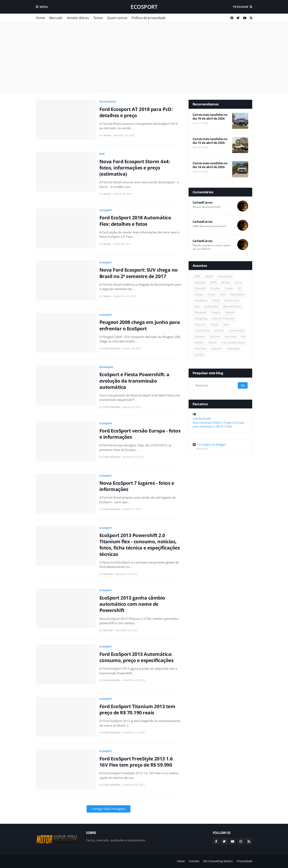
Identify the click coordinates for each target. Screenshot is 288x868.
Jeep (197, 306)
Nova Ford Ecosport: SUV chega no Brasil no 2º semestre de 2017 (138, 273)
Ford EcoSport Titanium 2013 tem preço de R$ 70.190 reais (137, 709)
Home (40, 18)
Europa (199, 294)
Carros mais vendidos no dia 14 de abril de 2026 (210, 165)
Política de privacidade (149, 18)
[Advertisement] (144, 57)
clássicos (219, 330)
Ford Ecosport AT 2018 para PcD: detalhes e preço (136, 112)
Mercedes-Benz (232, 306)
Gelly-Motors (237, 294)
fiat (243, 336)
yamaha (199, 354)
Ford (223, 294)
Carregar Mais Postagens (108, 809)
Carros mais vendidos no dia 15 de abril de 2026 (210, 141)
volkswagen (233, 348)
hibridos (199, 342)
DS (240, 288)
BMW (213, 282)
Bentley (226, 282)
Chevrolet (200, 288)
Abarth (209, 276)
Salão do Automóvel (223, 318)
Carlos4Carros (202, 202)
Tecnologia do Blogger (209, 445)
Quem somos (117, 18)
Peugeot (216, 312)
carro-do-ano (202, 330)
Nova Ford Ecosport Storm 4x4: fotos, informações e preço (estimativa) (135, 168)
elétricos (215, 336)
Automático (108, 101)
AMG (197, 276)
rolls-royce (200, 348)
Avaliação (106, 367)
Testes (98, 18)
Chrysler (215, 288)
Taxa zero (200, 324)
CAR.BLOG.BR (202, 419)
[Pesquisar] (215, 385)
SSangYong (201, 318)
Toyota (214, 324)
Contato (194, 861)
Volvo (226, 324)
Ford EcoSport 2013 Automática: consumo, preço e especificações (136, 657)
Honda (216, 300)
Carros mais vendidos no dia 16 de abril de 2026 (210, 117)
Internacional (232, 300)
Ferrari (211, 294)
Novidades (200, 312)
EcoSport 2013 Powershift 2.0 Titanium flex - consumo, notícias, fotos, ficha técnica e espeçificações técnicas (140, 545)
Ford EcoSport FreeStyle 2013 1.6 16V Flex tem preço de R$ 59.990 (136, 762)
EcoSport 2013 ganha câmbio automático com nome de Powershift (132, 604)
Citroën (229, 288)
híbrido (212, 342)
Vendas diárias (78, 18)
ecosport (144, 7)
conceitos (200, 336)
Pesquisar (241, 7)
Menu (44, 7)
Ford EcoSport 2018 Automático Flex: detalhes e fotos (135, 221)
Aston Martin (225, 276)
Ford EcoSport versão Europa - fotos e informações (140, 434)
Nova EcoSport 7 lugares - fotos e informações (137, 486)
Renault (230, 312)
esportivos (231, 336)
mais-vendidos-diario (233, 342)
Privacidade (245, 861)
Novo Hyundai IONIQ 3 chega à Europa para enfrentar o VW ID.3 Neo (218, 425)
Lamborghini (211, 306)
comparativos (237, 330)
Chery (238, 282)
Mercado (56, 18)
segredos (217, 348)
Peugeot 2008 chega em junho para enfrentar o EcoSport (140, 325)
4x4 (102, 154)
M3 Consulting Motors (218, 861)
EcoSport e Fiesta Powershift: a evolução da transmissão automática (134, 381)
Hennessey (201, 300)
